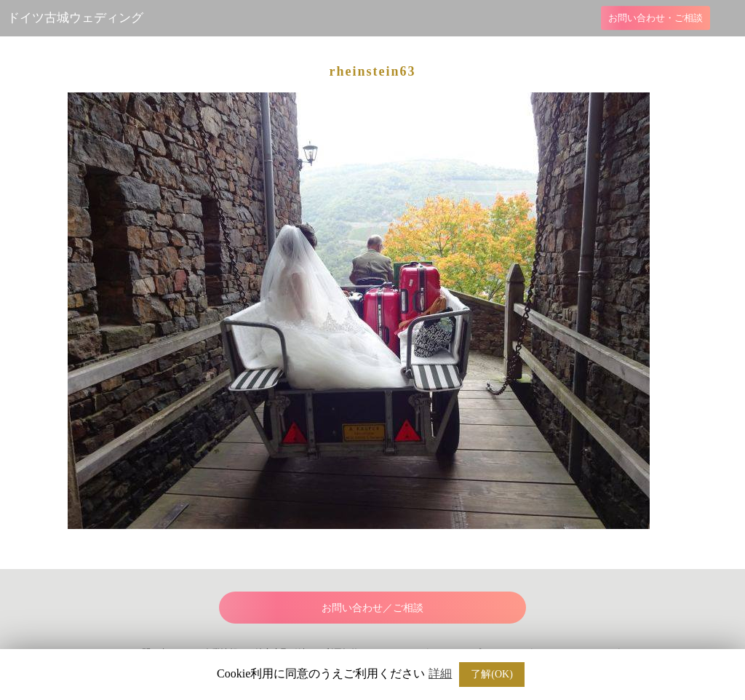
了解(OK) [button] (492, 674)
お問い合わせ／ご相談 (372, 608)
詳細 (440, 674)
